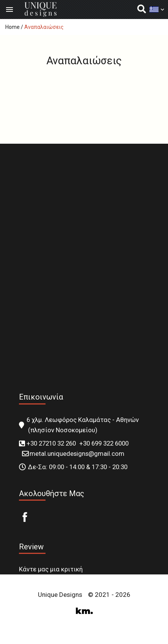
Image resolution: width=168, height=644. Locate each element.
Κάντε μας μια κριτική (51, 569)
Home (13, 27)
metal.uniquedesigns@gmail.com (77, 454)
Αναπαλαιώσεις (44, 27)
